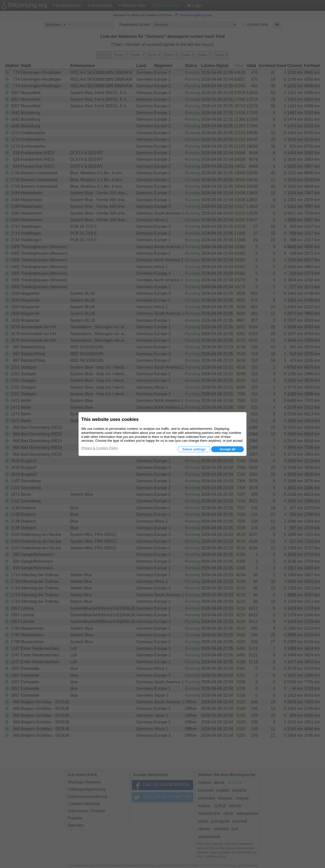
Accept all (227, 449)
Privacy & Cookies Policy (100, 448)
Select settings (194, 449)
